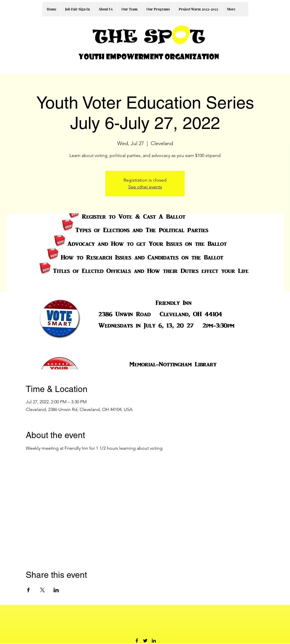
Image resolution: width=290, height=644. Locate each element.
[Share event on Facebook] (28, 590)
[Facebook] (137, 641)
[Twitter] (145, 641)
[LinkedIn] (154, 641)
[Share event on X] (42, 590)
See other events (145, 187)
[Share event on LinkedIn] (56, 590)
